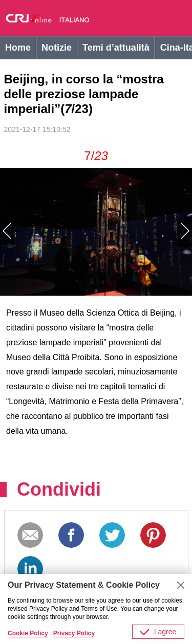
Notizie (57, 48)
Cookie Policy (28, 633)
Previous (48, 232)
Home (18, 48)
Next (144, 232)
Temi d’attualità (116, 48)
